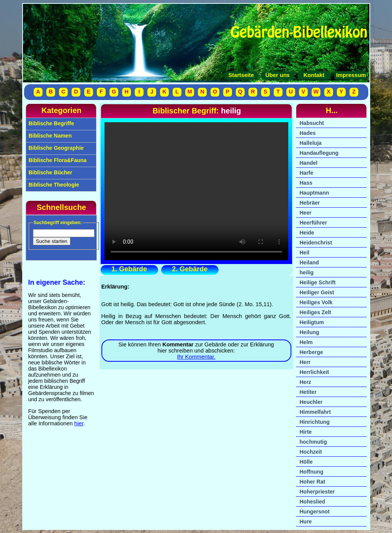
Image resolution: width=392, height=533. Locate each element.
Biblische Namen (50, 136)
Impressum (350, 75)
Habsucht (312, 123)
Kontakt (314, 75)
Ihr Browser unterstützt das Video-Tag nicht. (196, 191)
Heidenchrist (316, 243)
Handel (309, 163)
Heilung (310, 332)
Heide (307, 233)
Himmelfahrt (315, 412)
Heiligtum (312, 322)
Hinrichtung (315, 422)
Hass (306, 183)
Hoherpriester (317, 492)
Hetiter (308, 392)
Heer (306, 213)
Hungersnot (315, 512)
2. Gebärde (190, 269)
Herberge (311, 352)
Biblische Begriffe (51, 123)
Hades (308, 133)
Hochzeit (311, 452)
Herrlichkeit (314, 372)
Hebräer (310, 203)
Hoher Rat (313, 482)
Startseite (241, 75)
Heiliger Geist (317, 292)
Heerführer (314, 223)
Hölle (306, 462)
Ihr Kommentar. (196, 357)
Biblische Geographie (56, 148)
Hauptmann (314, 193)
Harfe (307, 173)
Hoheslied (313, 502)
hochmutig (314, 442)
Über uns (278, 75)
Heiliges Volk (316, 302)
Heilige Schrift (318, 282)
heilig (307, 272)
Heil (305, 253)
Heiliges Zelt (315, 312)
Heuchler (311, 402)
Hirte (306, 432)
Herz (305, 382)
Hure (306, 522)
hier (79, 423)
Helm (306, 342)
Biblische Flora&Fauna (57, 160)
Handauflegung (319, 153)
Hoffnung (312, 472)
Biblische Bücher (50, 172)
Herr (305, 362)
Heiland (310, 262)
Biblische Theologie (53, 185)
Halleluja (311, 143)
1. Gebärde (129, 269)
